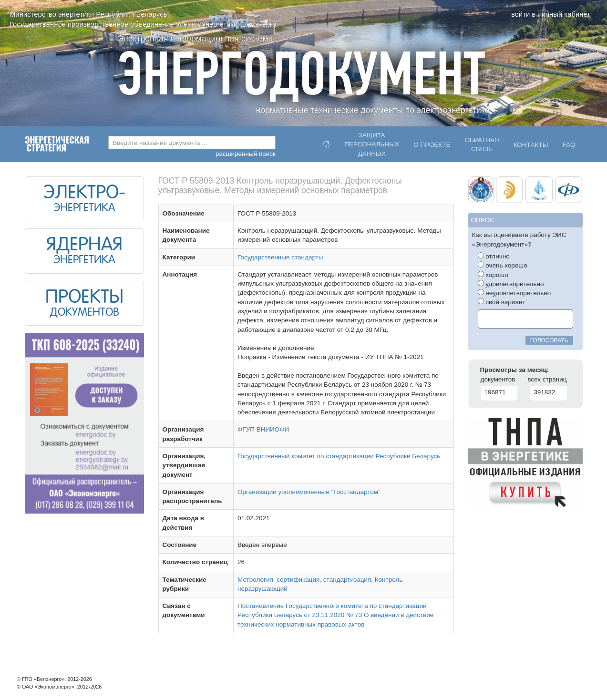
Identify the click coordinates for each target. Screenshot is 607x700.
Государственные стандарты (280, 257)
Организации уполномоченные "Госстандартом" (309, 492)
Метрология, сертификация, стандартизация (304, 580)
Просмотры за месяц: (515, 370)
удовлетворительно (511, 284)
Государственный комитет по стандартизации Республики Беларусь (339, 456)
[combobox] (192, 143)
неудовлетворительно (514, 293)
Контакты (531, 145)
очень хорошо (503, 265)
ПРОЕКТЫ (84, 298)
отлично (494, 256)
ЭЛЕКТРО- (84, 194)
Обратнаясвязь (482, 144)
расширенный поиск (246, 154)
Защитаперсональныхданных (372, 142)
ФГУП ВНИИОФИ (263, 429)
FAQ (569, 145)
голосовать (549, 340)
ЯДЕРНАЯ (84, 246)
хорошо (493, 275)
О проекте (432, 145)
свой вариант (502, 302)
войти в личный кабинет (551, 14)
